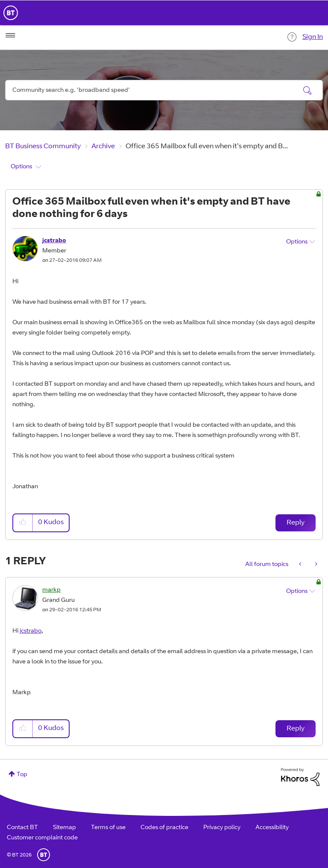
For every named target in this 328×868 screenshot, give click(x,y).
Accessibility (272, 828)
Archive (103, 147)
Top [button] (22, 775)
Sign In (313, 37)
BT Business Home (11, 13)
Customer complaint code (42, 838)
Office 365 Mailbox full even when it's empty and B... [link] (207, 147)
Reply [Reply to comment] (296, 729)
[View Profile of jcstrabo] (54, 241)
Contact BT (22, 828)
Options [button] (21, 167)
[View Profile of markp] (51, 590)
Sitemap (64, 828)
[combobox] (164, 90)
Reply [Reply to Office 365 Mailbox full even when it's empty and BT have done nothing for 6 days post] (296, 523)
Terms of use (108, 828)
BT (44, 855)
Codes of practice (164, 828)
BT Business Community (43, 147)
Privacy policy (222, 828)
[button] (23, 523)
